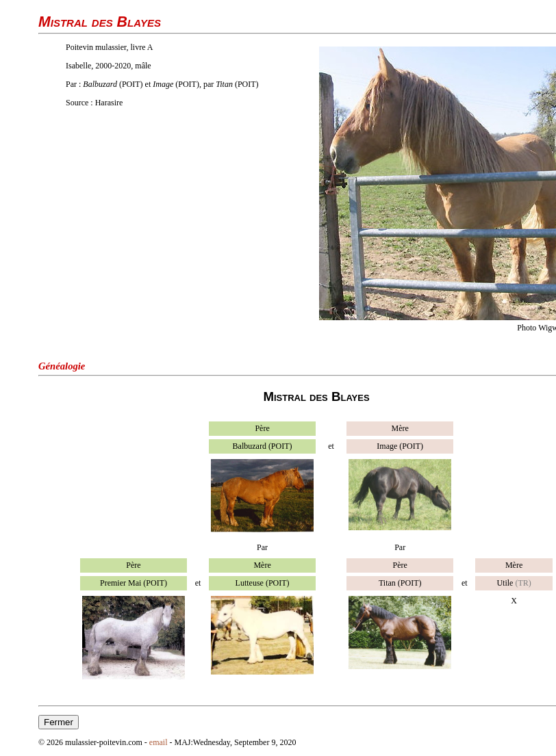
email (159, 742)
